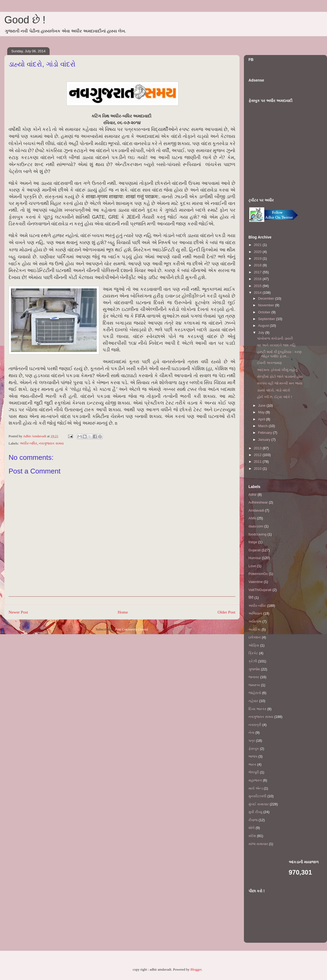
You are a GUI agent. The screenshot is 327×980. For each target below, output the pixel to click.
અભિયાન (255, 613)
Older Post (226, 612)
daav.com (256, 526)
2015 (258, 286)
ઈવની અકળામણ (269, 363)
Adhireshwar (258, 502)
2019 (258, 258)
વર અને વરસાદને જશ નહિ (276, 345)
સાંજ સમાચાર (258, 844)
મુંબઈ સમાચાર (259, 804)
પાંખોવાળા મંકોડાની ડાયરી (275, 338)
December (267, 298)
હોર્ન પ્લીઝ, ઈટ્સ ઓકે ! (274, 397)
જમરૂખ (254, 685)
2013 (258, 448)
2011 (258, 462)
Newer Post (18, 612)
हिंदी (251, 598)
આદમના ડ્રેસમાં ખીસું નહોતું (277, 370)
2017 (258, 272)
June (262, 405)
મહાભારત (255, 780)
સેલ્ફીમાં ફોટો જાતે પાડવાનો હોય (280, 377)
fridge (253, 542)
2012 (258, 455)
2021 (258, 245)
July (262, 333)
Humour (255, 558)
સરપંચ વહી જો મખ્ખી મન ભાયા (280, 383)
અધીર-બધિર (29, 443)
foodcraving (257, 534)
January (265, 440)
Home (123, 612)
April (262, 419)
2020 (258, 252)
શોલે (252, 828)
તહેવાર (253, 701)
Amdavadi (256, 510)
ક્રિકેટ (253, 653)
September (267, 319)
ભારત (252, 764)
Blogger (196, 969)
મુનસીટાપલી (257, 796)
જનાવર (254, 677)
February (266, 433)
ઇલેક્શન (255, 637)
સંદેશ (252, 836)
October (265, 312)
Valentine (256, 582)
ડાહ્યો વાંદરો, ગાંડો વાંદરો (273, 390)
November (267, 305)
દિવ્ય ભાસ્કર (257, 709)
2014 (258, 293)
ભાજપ (253, 756)
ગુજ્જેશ (254, 669)
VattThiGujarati (260, 590)
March (263, 426)
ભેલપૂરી (254, 772)
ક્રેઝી (253, 661)
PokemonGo (258, 574)
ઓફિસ (254, 645)
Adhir (252, 495)
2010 (258, 469)
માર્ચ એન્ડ (256, 788)
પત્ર (252, 741)
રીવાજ (253, 820)
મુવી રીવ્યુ (255, 812)
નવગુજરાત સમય (51, 443)
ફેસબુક (254, 749)
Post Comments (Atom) (132, 629)
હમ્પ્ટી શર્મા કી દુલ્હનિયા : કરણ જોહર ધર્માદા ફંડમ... (279, 354)
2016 (258, 279)
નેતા (251, 733)
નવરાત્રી (255, 725)
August (264, 326)
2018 (258, 265)
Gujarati (255, 550)
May (262, 412)
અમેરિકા (254, 630)
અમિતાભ (255, 621)
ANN (252, 518)
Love (252, 566)
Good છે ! (25, 20)
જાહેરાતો (255, 693)
